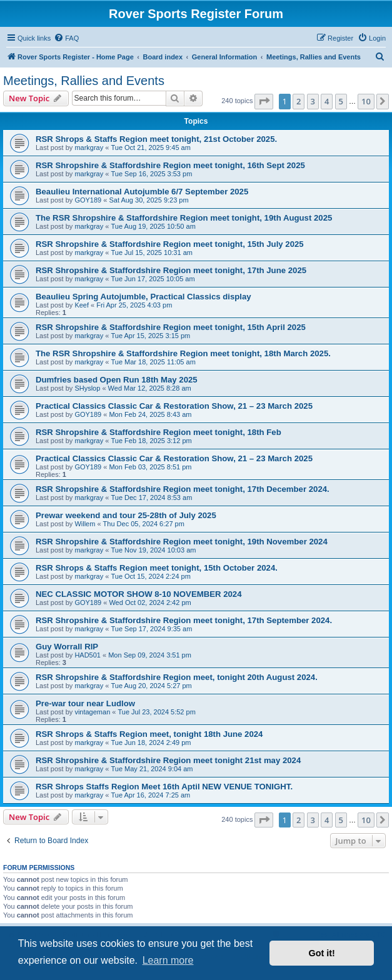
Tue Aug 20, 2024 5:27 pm (151, 686)
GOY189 (88, 200)
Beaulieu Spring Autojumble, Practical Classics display (143, 297)
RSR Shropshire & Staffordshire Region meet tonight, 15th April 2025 (171, 327)
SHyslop (87, 388)
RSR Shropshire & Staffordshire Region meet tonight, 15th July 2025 (170, 244)
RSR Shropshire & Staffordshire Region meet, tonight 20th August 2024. (177, 677)
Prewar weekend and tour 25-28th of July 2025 (126, 515)
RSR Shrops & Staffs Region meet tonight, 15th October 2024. (157, 568)
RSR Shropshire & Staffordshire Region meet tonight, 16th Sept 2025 (170, 165)
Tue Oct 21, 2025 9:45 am (150, 147)
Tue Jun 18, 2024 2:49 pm (151, 742)
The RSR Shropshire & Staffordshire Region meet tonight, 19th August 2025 (184, 218)
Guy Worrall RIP (67, 647)
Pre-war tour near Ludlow (85, 703)
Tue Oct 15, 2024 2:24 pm (150, 576)
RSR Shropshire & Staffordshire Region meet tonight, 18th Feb (158, 432)
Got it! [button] (322, 953)
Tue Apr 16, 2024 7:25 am (150, 795)
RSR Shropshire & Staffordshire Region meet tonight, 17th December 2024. (183, 489)
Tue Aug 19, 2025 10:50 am (153, 226)
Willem (85, 524)
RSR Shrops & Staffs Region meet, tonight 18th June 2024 (149, 734)
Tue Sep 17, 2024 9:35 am (151, 629)
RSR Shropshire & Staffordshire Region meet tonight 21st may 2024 (168, 760)
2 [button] (299, 101)
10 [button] (366, 101)
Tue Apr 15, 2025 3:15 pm (150, 336)
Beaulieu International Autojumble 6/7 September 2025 (142, 192)
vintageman (92, 712)
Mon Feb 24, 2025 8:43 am (150, 414)
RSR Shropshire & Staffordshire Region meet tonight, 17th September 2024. (184, 620)
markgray (89, 147)
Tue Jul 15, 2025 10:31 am (151, 252)
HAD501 (88, 655)
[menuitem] (66, 38)
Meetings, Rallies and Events (84, 81)
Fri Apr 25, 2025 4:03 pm (134, 305)
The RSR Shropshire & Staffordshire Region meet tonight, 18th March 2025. (183, 353)
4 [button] (327, 101)
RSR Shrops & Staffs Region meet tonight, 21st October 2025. (156, 139)
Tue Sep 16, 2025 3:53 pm (151, 174)
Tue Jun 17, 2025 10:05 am (153, 279)
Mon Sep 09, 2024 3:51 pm (150, 655)
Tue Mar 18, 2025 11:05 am (153, 362)
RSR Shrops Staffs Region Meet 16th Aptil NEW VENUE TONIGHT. (164, 787)
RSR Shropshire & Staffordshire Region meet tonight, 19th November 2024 (182, 542)
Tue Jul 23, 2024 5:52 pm (156, 712)
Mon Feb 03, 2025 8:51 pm (150, 467)
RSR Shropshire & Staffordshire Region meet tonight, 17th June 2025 (171, 270)
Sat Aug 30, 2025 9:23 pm (148, 200)
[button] (264, 101)
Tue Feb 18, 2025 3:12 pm (151, 441)
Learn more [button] (168, 960)
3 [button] (313, 101)
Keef (82, 305)
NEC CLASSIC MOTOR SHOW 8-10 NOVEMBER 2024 (139, 594)
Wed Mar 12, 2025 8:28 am (150, 388)
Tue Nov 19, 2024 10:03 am (153, 550)
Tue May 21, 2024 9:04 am (152, 769)
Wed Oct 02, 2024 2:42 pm (150, 602)
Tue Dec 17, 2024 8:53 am (151, 497)
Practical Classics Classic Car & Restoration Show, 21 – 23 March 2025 (174, 406)
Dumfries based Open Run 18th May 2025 (117, 380)
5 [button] (341, 101)
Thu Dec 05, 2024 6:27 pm (144, 524)
